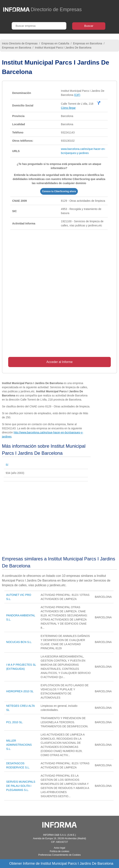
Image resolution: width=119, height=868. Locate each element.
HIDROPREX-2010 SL (20, 691)
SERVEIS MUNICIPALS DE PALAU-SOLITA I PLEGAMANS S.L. (21, 786)
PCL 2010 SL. (15, 722)
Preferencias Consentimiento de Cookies (59, 855)
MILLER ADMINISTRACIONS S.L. (19, 745)
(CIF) (77, 95)
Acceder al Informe (59, 362)
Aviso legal (59, 848)
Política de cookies (59, 851)
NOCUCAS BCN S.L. (19, 642)
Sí (7, 465)
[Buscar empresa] (39, 26)
